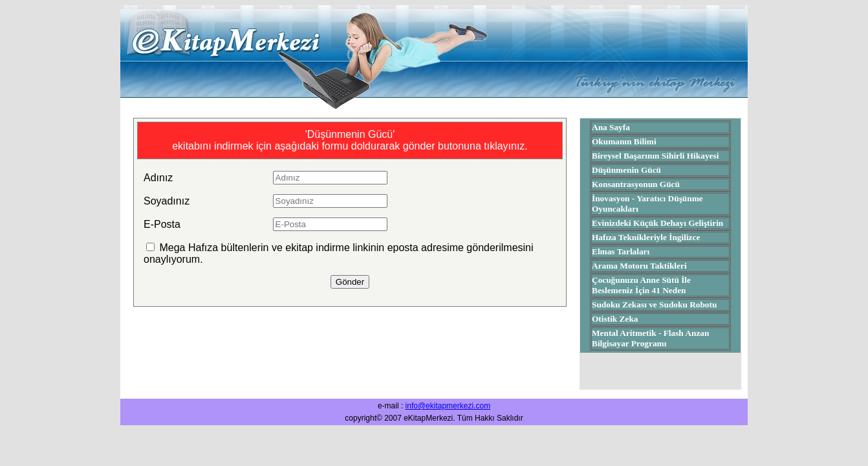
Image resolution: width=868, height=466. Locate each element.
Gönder (350, 282)
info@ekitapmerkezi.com (448, 406)
